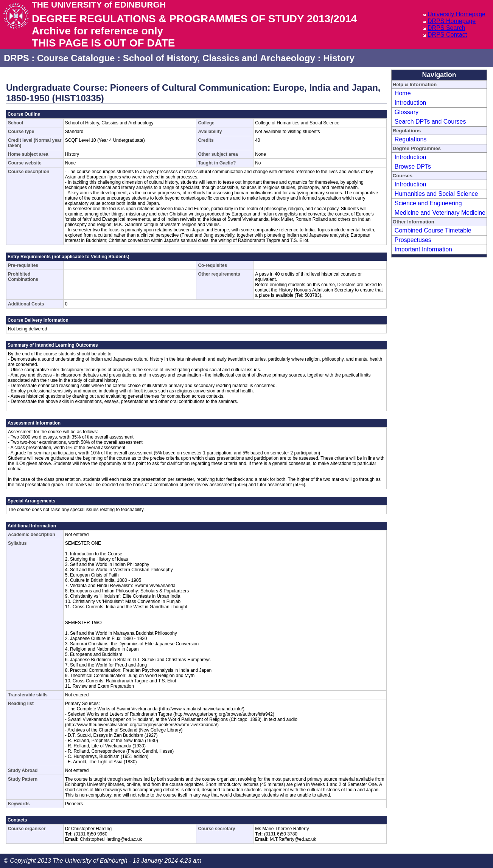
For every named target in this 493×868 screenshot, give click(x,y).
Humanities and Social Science (436, 194)
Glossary (407, 112)
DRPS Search (446, 28)
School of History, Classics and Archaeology (219, 58)
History (339, 58)
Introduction (411, 103)
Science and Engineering (428, 203)
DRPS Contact (447, 35)
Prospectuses (413, 240)
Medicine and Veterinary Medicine (440, 213)
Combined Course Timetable (433, 230)
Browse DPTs (413, 167)
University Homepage (456, 14)
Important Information (423, 249)
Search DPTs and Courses (430, 122)
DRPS (16, 58)
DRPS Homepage (452, 21)
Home (403, 93)
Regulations (411, 139)
